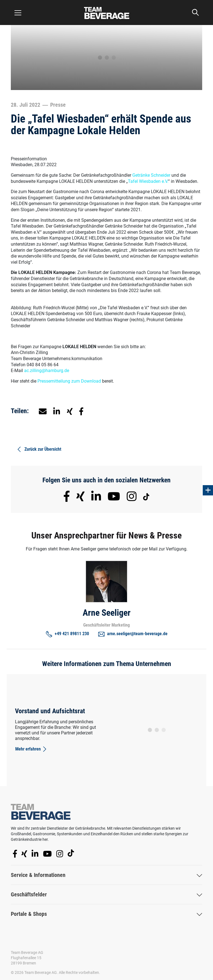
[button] (57, 411)
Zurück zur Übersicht (39, 449)
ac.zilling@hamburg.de (47, 371)
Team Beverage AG (27, 952)
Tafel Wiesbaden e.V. (148, 181)
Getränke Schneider (151, 175)
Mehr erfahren (31, 749)
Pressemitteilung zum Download (69, 381)
